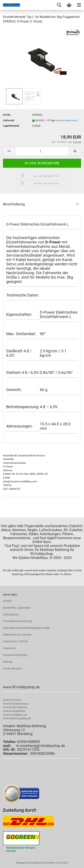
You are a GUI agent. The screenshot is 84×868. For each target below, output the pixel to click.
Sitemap (8, 662)
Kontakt (7, 601)
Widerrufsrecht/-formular (17, 635)
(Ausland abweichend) (67, 121)
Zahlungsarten (11, 614)
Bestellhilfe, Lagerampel (17, 608)
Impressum (9, 648)
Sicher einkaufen (13, 668)
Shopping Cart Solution (29, 863)
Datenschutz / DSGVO (16, 641)
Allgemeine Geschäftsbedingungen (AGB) (26, 628)
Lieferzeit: (9, 120)
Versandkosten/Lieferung (17, 621)
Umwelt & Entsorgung (15, 655)
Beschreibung (14, 204)
